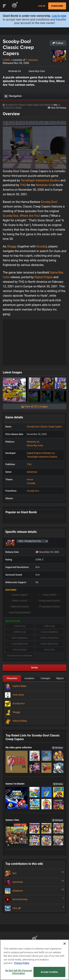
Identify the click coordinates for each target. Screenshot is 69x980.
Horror (30, 479)
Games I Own (34, 820)
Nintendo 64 (14, 71)
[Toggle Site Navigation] (4, 6)
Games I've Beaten (34, 784)
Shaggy (12, 246)
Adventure (32, 472)
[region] (34, 960)
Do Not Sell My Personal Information (19, 972)
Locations (29, 678)
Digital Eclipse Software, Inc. (41, 453)
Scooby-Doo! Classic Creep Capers (18, 47)
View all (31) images (35, 406)
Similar (35, 668)
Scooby (41, 246)
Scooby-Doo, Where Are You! (21, 216)
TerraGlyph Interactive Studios (40, 180)
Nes (56, 105)
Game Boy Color (37, 71)
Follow (58, 43)
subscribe (57, 6)
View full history (57, 108)
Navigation (13, 96)
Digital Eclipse (44, 277)
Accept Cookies (49, 972)
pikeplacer (34, 891)
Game (6, 60)
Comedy (31, 483)
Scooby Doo (33, 491)
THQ (23, 185)
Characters (12, 678)
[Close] (65, 944)
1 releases (32, 60)
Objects (60, 678)
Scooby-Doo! (49, 202)
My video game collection (34, 747)
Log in (42, 6)
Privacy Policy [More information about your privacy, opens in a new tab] (22, 963)
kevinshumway (34, 900)
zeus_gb (34, 908)
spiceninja (34, 882)
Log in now (59, 16)
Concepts (46, 678)
